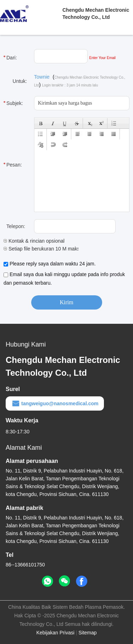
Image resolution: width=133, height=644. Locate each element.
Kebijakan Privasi (55, 633)
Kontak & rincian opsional (34, 241)
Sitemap (87, 633)
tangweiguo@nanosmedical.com (55, 403)
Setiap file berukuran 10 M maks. (42, 249)
